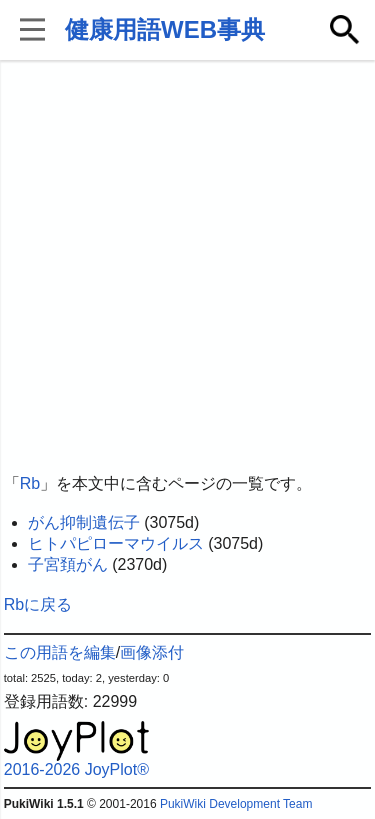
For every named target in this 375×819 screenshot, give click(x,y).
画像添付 (152, 652)
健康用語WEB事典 (165, 29)
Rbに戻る (38, 604)
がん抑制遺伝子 (84, 522)
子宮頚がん (68, 564)
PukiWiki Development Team (236, 804)
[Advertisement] (187, 267)
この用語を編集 (60, 652)
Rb (30, 483)
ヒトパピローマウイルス (116, 543)
